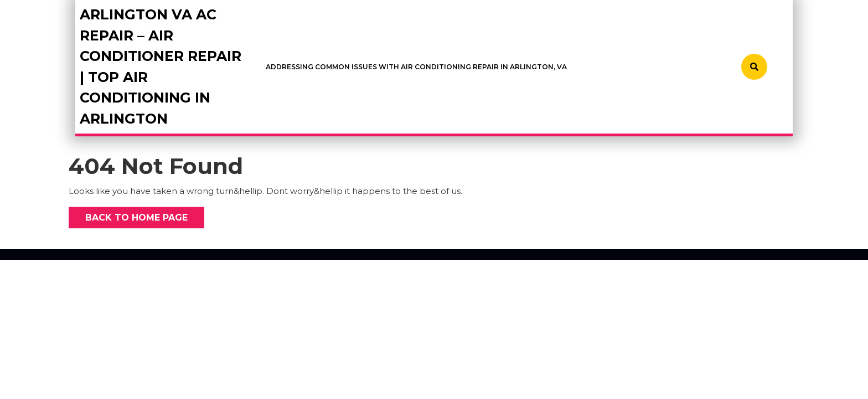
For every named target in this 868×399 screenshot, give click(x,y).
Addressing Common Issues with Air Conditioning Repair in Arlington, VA (416, 67)
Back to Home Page (128, 215)
